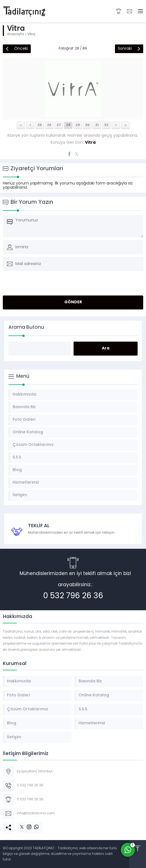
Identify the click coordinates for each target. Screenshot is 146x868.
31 (97, 125)
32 (106, 125)
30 (87, 125)
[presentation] (41, 288)
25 (40, 125)
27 (59, 125)
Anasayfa (16, 34)
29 (78, 125)
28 (68, 125)
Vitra (31, 34)
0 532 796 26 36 (73, 596)
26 (49, 125)
